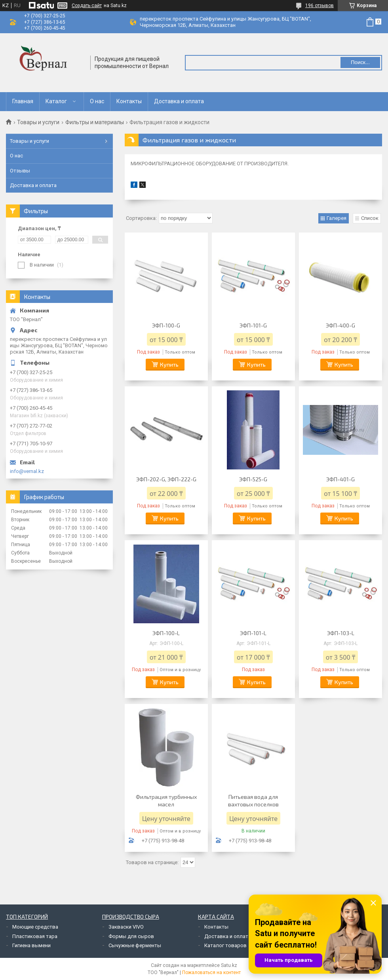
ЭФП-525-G (253, 479)
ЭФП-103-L (341, 633)
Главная (23, 101)
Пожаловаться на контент (211, 972)
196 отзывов (320, 6)
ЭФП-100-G (166, 325)
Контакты (129, 101)
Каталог (56, 101)
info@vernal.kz (27, 471)
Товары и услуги (38, 122)
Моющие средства (35, 927)
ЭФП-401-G (340, 479)
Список (370, 218)
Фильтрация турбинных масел (166, 800)
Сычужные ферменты (135, 945)
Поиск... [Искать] (360, 62)
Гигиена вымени (31, 945)
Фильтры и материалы (95, 122)
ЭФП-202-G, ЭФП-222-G (166, 479)
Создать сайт (87, 6)
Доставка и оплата (179, 101)
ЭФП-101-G (253, 325)
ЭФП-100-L (166, 633)
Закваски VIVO (126, 927)
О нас (97, 101)
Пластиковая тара (35, 936)
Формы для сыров (131, 936)
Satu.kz (229, 965)
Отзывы (20, 171)
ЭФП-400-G (340, 325)
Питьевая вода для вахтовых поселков (253, 800)
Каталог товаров (225, 945)
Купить (169, 364)
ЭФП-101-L (253, 633)
